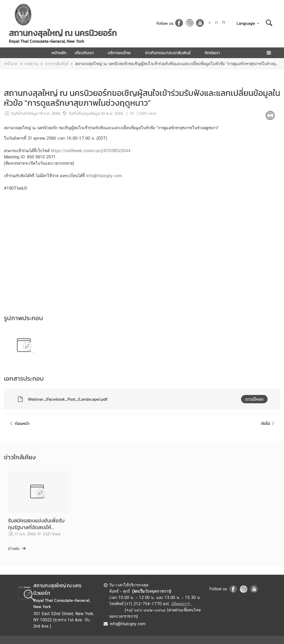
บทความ (31, 64)
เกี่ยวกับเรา (87, 53)
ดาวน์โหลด (254, 399)
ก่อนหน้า (19, 423)
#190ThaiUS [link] (16, 188)
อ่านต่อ (17, 549)
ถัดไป (269, 423)
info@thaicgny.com (104, 176)
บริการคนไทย (122, 53)
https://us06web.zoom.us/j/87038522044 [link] (91, 151)
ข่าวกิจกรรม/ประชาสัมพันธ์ (171, 53)
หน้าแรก (11, 64)
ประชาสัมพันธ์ (57, 64)
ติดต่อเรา (212, 53)
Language (249, 23)
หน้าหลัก (59, 53)
